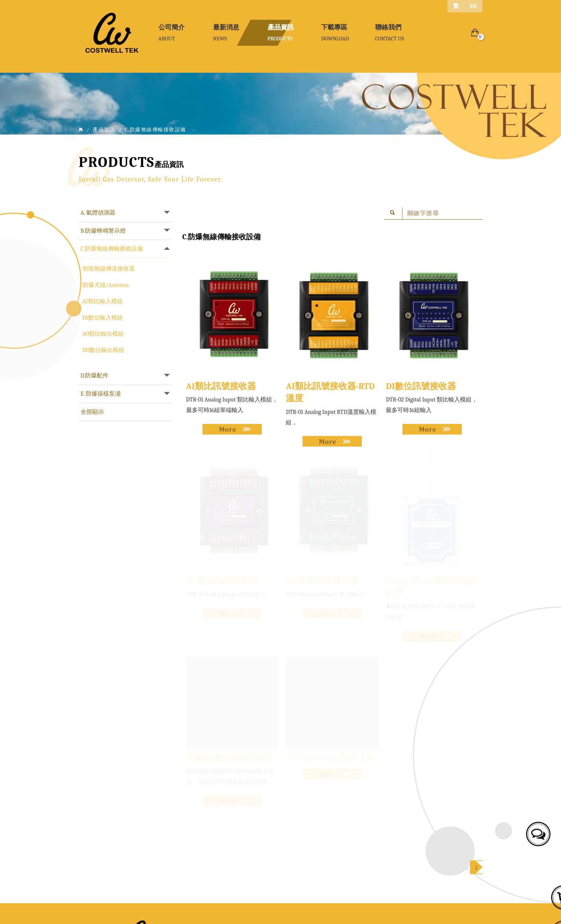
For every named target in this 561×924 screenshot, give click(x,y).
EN (473, 6)
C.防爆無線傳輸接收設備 (112, 249)
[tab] (125, 213)
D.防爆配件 (95, 376)
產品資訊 (104, 130)
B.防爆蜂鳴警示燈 (103, 231)
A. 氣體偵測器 (98, 213)
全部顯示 (92, 412)
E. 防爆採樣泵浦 (101, 394)
